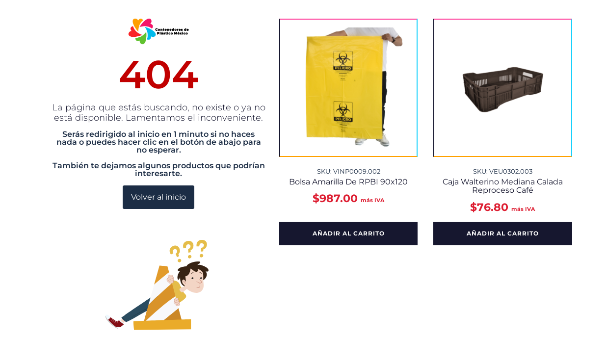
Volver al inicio (158, 197)
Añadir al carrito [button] (349, 233)
